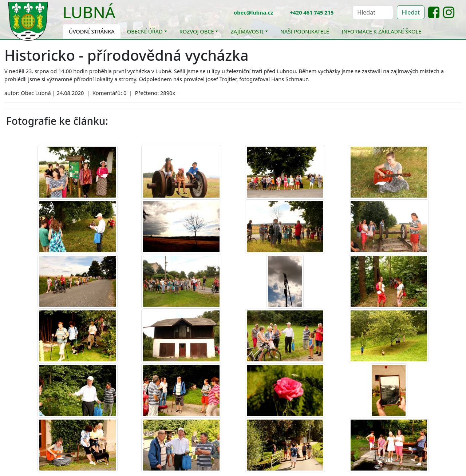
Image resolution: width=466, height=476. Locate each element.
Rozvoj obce (197, 31)
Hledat (411, 12)
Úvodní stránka (92, 31)
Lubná (89, 12)
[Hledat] (373, 12)
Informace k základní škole (381, 31)
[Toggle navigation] (121, 17)
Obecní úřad (145, 31)
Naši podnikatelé (305, 31)
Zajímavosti (247, 31)
